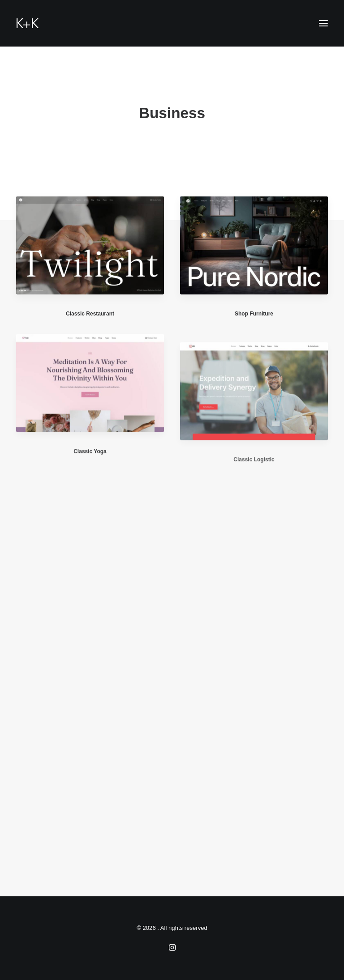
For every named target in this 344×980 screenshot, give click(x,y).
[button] (323, 23)
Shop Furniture (254, 314)
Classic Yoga (90, 458)
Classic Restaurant (90, 314)
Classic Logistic (254, 482)
